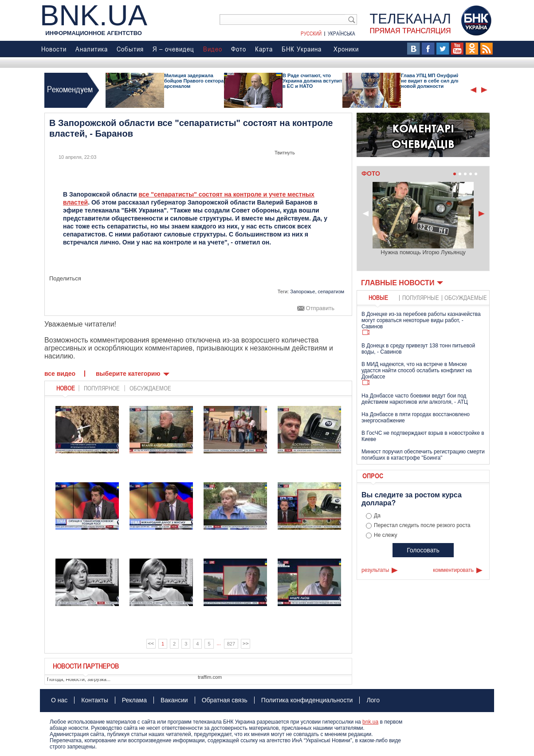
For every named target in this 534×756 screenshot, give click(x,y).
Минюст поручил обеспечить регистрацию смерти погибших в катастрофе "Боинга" (423, 455)
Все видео (60, 374)
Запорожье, (303, 291)
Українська (342, 33)
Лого (373, 700)
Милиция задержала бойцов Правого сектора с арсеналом (196, 81)
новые (378, 297)
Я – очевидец (173, 49)
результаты (375, 570)
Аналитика (92, 49)
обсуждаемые (466, 297)
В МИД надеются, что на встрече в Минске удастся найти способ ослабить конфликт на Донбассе (417, 370)
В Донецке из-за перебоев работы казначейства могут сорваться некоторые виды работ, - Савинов (421, 320)
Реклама (134, 700)
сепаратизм (331, 291)
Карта (264, 49)
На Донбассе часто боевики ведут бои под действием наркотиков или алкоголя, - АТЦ (415, 399)
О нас (59, 700)
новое (66, 388)
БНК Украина (302, 49)
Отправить (320, 308)
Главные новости (398, 283)
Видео (213, 49)
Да (377, 516)
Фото (239, 49)
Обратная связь (225, 700)
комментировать (453, 570)
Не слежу (385, 535)
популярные (421, 297)
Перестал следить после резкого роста (422, 525)
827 (231, 644)
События (130, 49)
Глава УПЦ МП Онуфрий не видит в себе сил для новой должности (430, 81)
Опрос (373, 476)
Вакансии (174, 700)
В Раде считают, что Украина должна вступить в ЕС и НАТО (314, 81)
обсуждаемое (150, 388)
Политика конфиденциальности (307, 700)
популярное (102, 388)
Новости (54, 49)
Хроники (346, 49)
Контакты (94, 700)
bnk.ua (370, 722)
